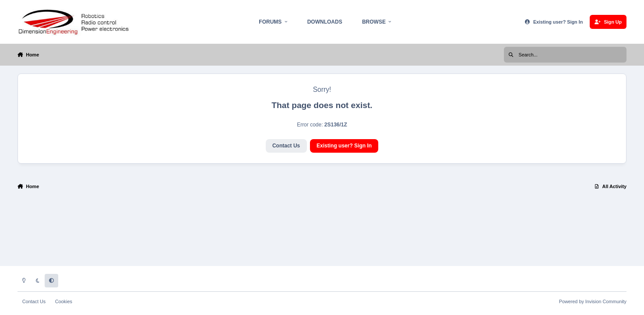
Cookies (64, 301)
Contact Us (286, 146)
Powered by (593, 301)
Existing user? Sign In (344, 146)
